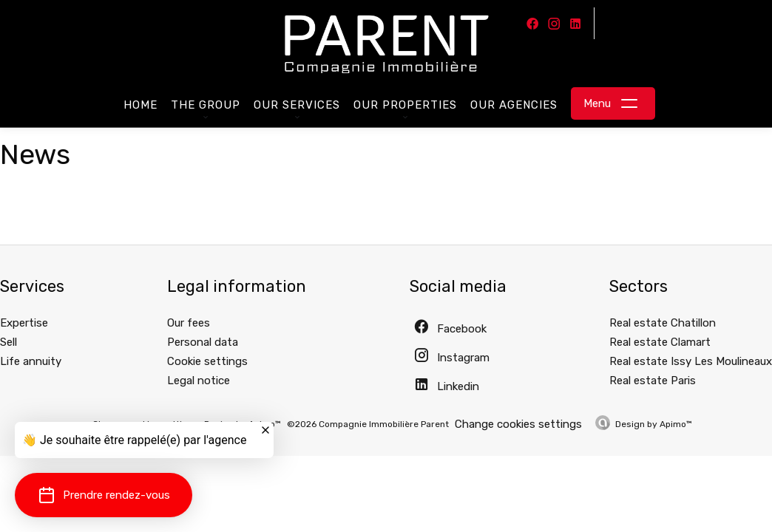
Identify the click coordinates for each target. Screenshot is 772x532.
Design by (654, 424)
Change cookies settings (518, 424)
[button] (104, 495)
